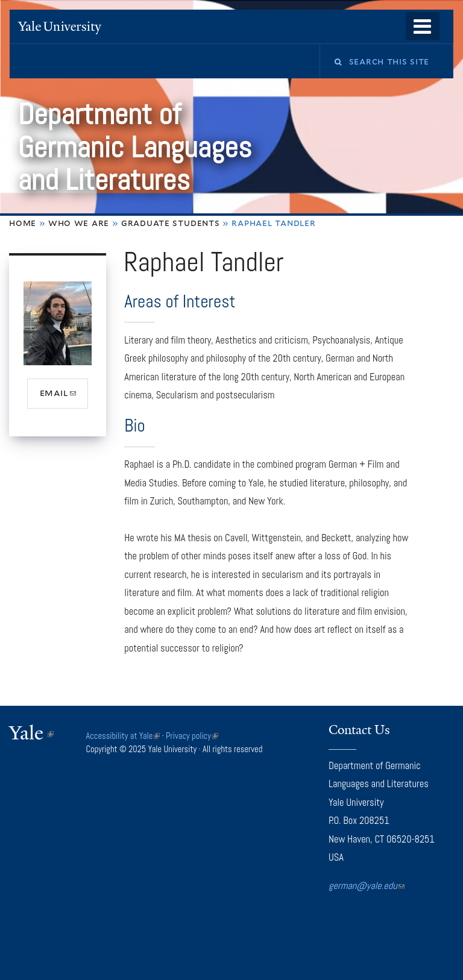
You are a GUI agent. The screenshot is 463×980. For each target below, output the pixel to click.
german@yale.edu (367, 886)
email (64, 397)
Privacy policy (192, 736)
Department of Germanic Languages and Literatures (134, 147)
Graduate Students (171, 223)
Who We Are (79, 223)
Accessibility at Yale (123, 736)
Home (23, 223)
